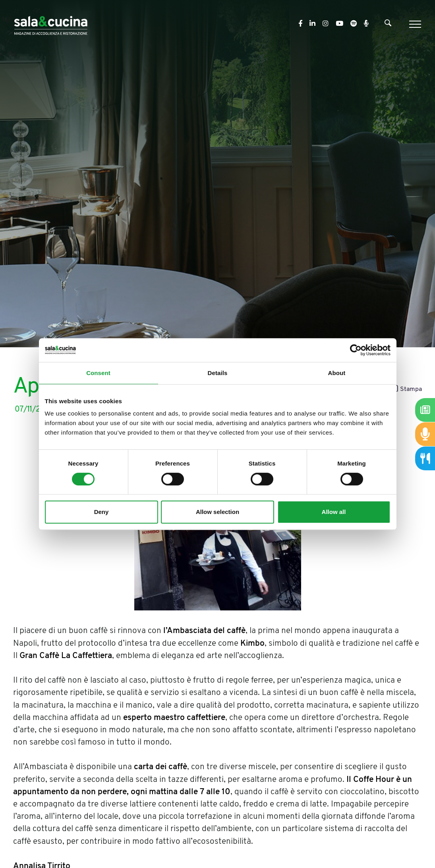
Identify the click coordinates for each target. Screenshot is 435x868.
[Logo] (51, 24)
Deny (101, 512)
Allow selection (217, 512)
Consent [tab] (98, 373)
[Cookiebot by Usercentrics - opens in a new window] (356, 350)
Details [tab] (218, 373)
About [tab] (337, 373)
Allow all (334, 512)
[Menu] (414, 24)
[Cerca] (388, 25)
